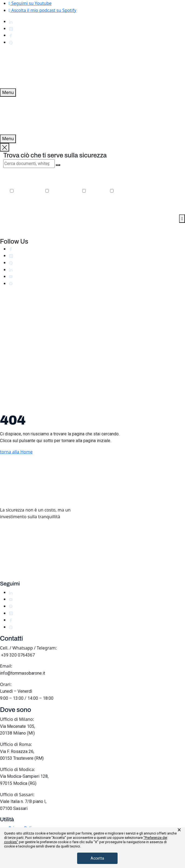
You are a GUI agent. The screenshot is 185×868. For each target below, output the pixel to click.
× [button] (179, 830)
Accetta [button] (97, 858)
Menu (8, 92)
